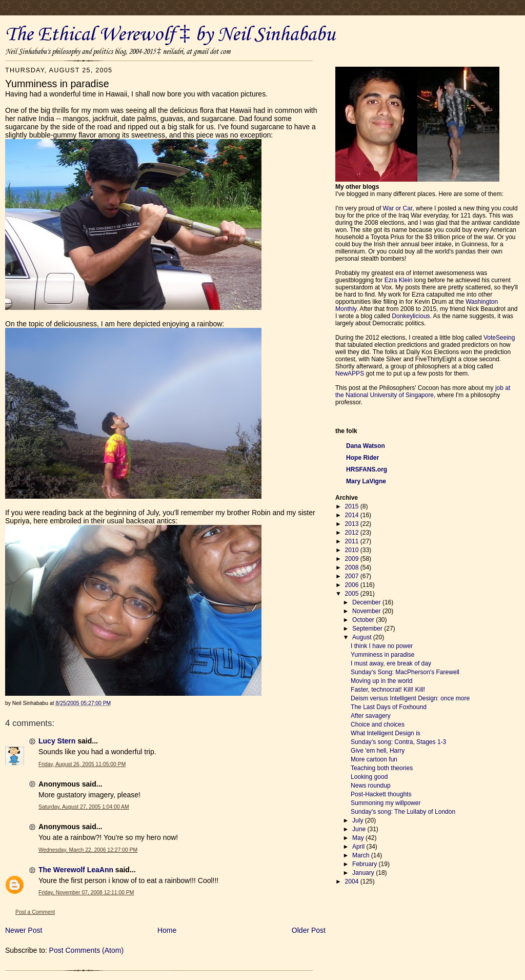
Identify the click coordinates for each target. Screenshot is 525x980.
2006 (353, 585)
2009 (353, 559)
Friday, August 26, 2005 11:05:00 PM (82, 764)
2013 (353, 524)
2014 (353, 515)
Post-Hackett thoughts (381, 794)
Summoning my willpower (386, 803)
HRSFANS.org (367, 469)
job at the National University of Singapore (423, 391)
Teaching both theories (382, 768)
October (364, 620)
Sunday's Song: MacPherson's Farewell (405, 672)
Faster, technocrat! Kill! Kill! (388, 690)
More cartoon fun (374, 759)
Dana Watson (366, 446)
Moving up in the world (381, 681)
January (364, 873)
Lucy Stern (57, 741)
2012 (353, 533)
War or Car (398, 208)
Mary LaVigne (366, 481)
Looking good (369, 777)
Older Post (309, 930)
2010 (353, 550)
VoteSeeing (499, 338)
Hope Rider (362, 458)
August (363, 637)
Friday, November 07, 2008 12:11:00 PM (86, 893)
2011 (353, 541)
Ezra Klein (399, 280)
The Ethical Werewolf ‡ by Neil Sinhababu (170, 35)
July (359, 820)
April (359, 847)
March (362, 855)
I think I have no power (382, 646)
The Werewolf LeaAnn (76, 870)
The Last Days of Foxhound (389, 707)
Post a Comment (35, 912)
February (366, 864)
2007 (353, 576)
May (359, 838)
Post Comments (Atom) (86, 950)
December (367, 602)
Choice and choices (378, 724)
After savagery (371, 716)
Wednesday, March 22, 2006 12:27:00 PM (88, 850)
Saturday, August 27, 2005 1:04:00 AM (84, 807)
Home (167, 930)
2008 (353, 567)
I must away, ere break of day (391, 663)
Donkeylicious (411, 316)
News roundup (371, 786)
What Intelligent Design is (386, 733)
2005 (353, 594)
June (360, 829)
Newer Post (24, 930)
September (368, 629)
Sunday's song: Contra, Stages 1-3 (398, 742)
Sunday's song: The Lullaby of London (403, 812)
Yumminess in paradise (382, 655)
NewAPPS (350, 374)
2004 (353, 881)
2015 (353, 506)
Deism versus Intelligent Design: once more (410, 698)
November (367, 611)
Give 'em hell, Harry (378, 751)
